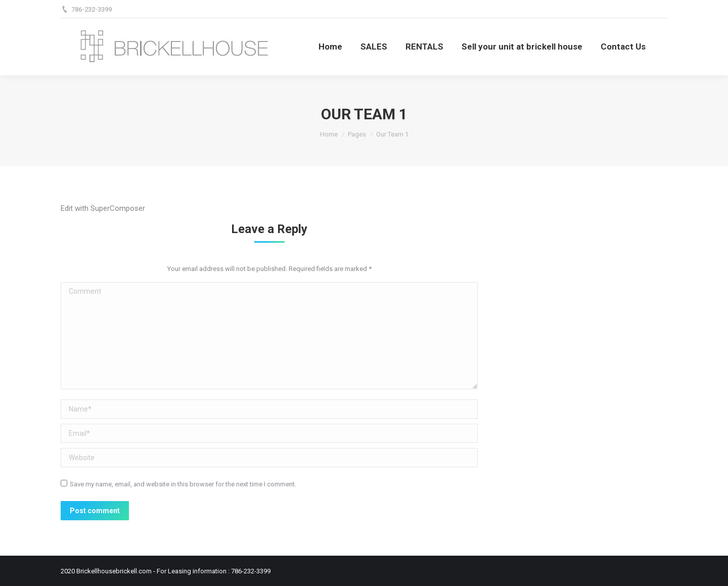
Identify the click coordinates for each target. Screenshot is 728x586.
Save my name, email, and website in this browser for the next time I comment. (183, 484)
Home (329, 134)
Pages (357, 134)
